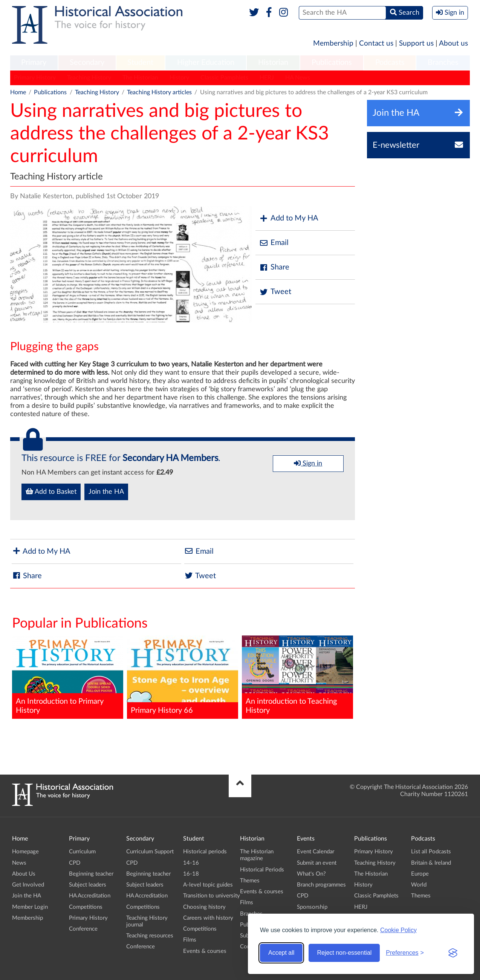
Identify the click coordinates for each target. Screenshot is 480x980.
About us (453, 44)
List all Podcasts (431, 852)
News (19, 863)
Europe (420, 874)
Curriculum (82, 852)
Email (274, 243)
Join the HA (106, 492)
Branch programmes (321, 885)
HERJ (267, 78)
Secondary (87, 63)
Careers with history (208, 918)
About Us (24, 874)
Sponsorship (312, 907)
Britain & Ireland (431, 863)
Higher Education (206, 63)
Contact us (376, 44)
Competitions (86, 907)
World (419, 885)
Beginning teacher (91, 874)
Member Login (30, 907)
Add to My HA (289, 218)
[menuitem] (34, 63)
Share (274, 267)
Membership (333, 44)
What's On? (311, 874)
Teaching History (89, 78)
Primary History (35, 78)
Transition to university (212, 896)
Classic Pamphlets (224, 78)
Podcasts (390, 63)
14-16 (191, 863)
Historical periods (205, 852)
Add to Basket (51, 492)
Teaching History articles (159, 92)
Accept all (281, 953)
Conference (83, 929)
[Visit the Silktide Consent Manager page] (453, 953)
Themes (250, 881)
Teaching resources (150, 936)
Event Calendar (316, 852)
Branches (443, 63)
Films (190, 940)
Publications (332, 63)
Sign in (308, 463)
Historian (273, 63)
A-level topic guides (208, 885)
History (179, 78)
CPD (75, 863)
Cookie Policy (398, 930)
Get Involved (28, 885)
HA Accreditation (90, 896)
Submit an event (317, 863)
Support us (416, 44)
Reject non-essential (344, 953)
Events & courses (205, 951)
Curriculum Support (150, 852)
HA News (298, 78)
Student (140, 63)
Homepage (25, 852)
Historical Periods (262, 870)
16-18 (191, 874)
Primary (34, 63)
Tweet (275, 292)
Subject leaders (88, 885)
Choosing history (204, 907)
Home (18, 92)
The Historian (140, 78)
